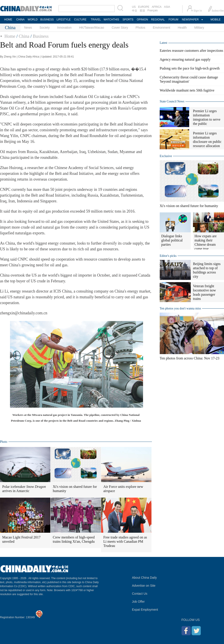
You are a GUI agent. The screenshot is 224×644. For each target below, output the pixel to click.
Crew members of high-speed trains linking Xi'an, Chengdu (74, 539)
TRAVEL (96, 20)
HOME (8, 20)
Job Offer (138, 602)
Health (182, 28)
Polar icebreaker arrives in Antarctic (24, 489)
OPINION (142, 20)
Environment (162, 28)
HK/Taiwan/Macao (92, 28)
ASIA (167, 7)
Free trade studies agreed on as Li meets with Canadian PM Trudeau (125, 541)
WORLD (33, 20)
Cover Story (120, 28)
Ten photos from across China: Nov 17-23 (190, 358)
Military (199, 28)
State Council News (172, 101)
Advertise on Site (144, 586)
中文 (135, 11)
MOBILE (215, 20)
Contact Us (140, 594)
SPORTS (128, 20)
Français (153, 10)
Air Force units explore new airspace (123, 489)
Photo (4, 442)
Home (10, 36)
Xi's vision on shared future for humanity (75, 489)
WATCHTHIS (111, 20)
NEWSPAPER (190, 20)
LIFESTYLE (64, 20)
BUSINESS (47, 20)
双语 (142, 11)
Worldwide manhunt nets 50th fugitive (187, 90)
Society (45, 28)
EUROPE (144, 7)
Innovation (64, 28)
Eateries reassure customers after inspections (191, 51)
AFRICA (157, 7)
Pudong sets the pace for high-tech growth (190, 68)
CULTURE (80, 20)
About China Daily (144, 578)
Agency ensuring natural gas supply (185, 59)
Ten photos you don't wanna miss (180, 308)
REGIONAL (158, 20)
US (134, 7)
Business (41, 36)
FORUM (173, 20)
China (24, 36)
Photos (140, 28)
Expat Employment (145, 610)
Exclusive (166, 156)
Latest (163, 43)
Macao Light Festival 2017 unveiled (21, 539)
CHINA (20, 20)
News (28, 28)
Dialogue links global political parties (172, 240)
